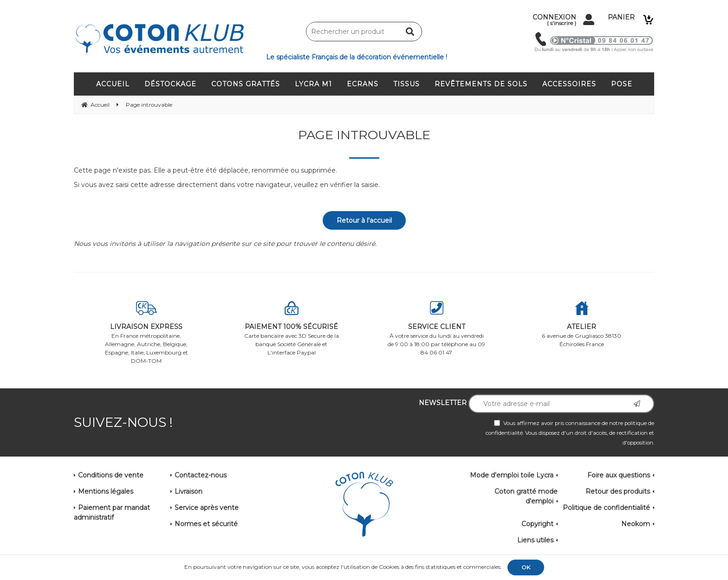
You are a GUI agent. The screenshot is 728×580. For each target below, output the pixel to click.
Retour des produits (618, 491)
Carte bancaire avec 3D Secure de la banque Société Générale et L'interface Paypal (292, 329)
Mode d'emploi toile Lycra (512, 475)
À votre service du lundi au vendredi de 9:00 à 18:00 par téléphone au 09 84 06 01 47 (437, 329)
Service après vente (207, 508)
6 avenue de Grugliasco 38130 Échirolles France (582, 324)
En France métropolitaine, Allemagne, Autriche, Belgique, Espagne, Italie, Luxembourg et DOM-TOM (146, 333)
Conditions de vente (111, 475)
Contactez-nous (201, 475)
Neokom (636, 524)
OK (526, 567)
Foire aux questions (619, 475)
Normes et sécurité (206, 524)
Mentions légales (106, 491)
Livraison (188, 491)
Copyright (537, 524)
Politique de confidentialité (606, 508)
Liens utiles (535, 540)
